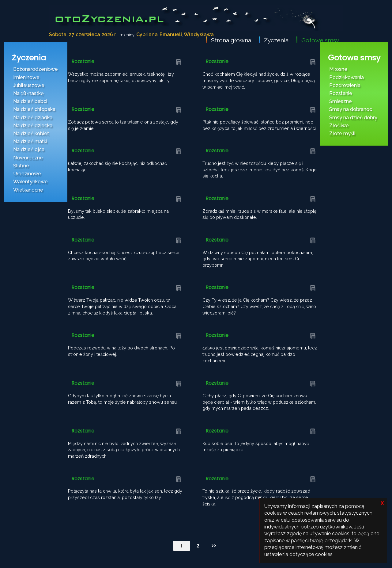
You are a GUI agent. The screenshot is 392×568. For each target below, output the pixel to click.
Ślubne (21, 166)
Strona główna (231, 40)
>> (214, 546)
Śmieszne (341, 101)
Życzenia (276, 40)
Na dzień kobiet (31, 133)
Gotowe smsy (320, 40)
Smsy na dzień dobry (353, 118)
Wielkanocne (28, 190)
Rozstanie (341, 93)
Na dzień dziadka (33, 118)
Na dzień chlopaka (34, 109)
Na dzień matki (30, 141)
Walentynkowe (30, 182)
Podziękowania (347, 77)
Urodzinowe (27, 174)
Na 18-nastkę (28, 93)
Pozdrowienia (345, 85)
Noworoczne (28, 158)
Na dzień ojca (29, 149)
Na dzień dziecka (33, 126)
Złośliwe (339, 126)
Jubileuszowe (29, 85)
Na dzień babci (30, 101)
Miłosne (338, 69)
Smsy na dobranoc (351, 109)
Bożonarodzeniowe (36, 69)
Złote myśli (342, 133)
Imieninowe (26, 77)
